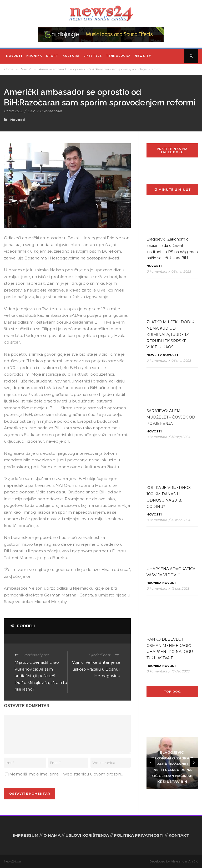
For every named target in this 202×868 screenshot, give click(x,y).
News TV (143, 56)
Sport (52, 56)
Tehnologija (118, 56)
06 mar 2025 (181, 271)
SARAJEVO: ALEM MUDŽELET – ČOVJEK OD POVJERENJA (171, 417)
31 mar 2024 (181, 520)
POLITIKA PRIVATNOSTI (139, 835)
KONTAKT (179, 835)
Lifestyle (93, 56)
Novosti (14, 56)
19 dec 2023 (180, 588)
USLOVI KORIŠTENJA (87, 835)
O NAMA (52, 835)
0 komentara (51, 111)
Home (9, 69)
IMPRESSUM (26, 835)
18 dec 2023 (180, 671)
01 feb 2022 (13, 111)
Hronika (34, 56)
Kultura (71, 56)
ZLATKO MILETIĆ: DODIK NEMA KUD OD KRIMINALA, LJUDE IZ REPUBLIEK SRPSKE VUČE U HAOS (170, 335)
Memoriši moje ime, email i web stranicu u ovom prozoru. (66, 774)
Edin (31, 111)
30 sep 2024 (181, 437)
